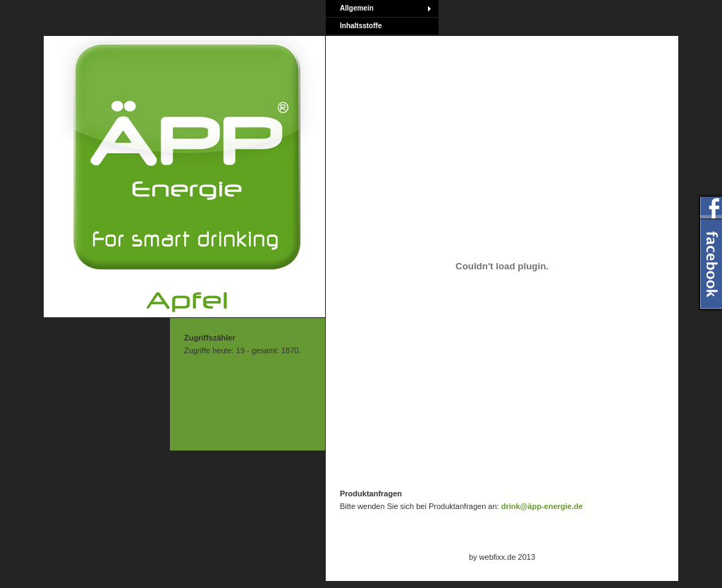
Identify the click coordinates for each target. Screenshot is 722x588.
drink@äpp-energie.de (542, 506)
